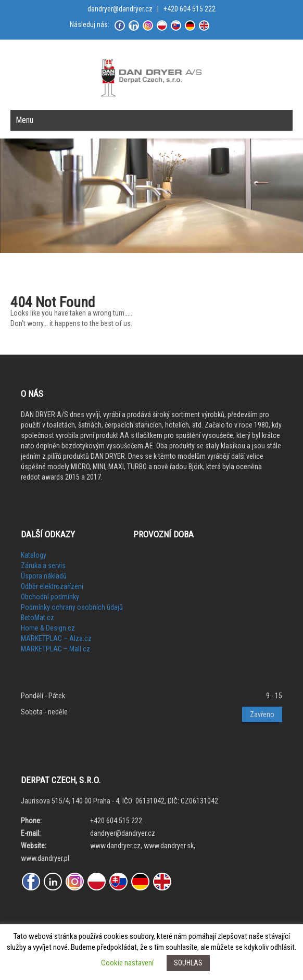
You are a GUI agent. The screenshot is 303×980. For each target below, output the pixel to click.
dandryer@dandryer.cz (120, 9)
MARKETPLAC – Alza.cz (56, 638)
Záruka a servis (43, 566)
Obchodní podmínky (50, 597)
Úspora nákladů (44, 576)
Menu (24, 120)
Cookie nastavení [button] (127, 963)
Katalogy (34, 555)
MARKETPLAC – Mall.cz (55, 649)
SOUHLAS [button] (188, 963)
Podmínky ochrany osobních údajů (72, 607)
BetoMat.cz (37, 618)
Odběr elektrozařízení (52, 586)
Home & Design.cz (48, 628)
